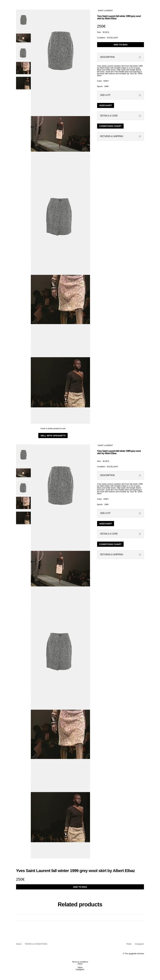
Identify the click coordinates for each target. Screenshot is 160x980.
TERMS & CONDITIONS (36, 944)
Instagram (139, 944)
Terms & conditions (80, 962)
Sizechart (106, 105)
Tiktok (129, 944)
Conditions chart (110, 126)
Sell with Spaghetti (53, 436)
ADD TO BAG (121, 45)
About (19, 944)
